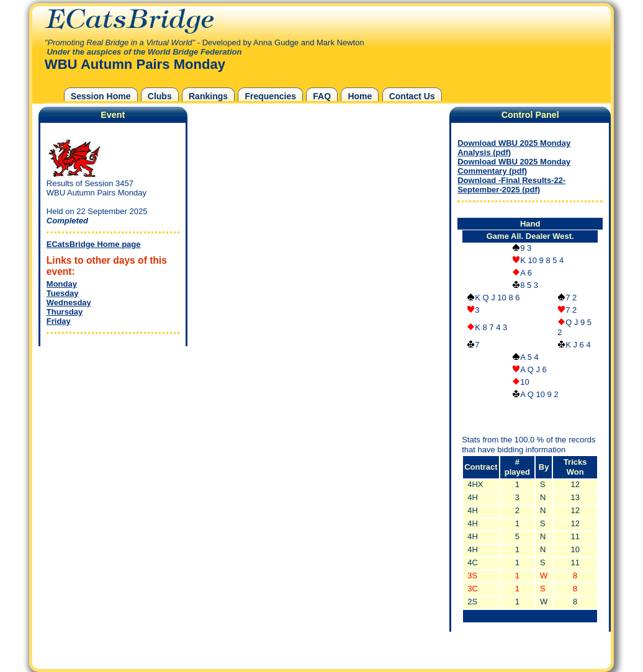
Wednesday (69, 302)
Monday (62, 284)
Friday (59, 321)
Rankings (208, 96)
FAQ (322, 96)
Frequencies (270, 96)
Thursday (65, 312)
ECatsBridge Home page (94, 244)
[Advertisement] (110, 427)
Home (360, 96)
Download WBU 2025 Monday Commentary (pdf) (514, 166)
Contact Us (412, 96)
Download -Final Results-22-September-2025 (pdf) (511, 185)
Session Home (101, 96)
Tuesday (63, 293)
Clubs (160, 96)
